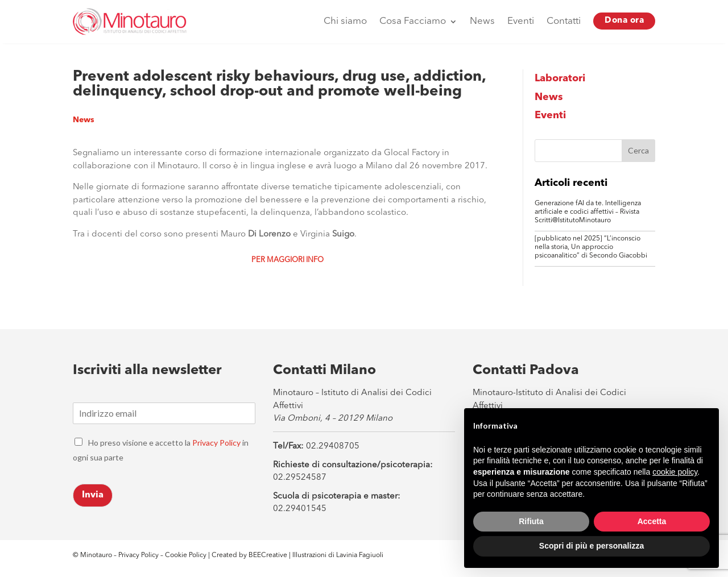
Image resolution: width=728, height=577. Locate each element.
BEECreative (267, 555)
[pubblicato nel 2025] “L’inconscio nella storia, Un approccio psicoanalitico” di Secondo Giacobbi (591, 247)
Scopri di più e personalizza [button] (591, 546)
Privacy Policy (216, 443)
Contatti (564, 21)
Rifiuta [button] (531, 521)
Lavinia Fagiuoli (360, 555)
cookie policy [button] (675, 472)
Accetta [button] (652, 521)
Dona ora (624, 21)
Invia (93, 495)
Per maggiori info (288, 260)
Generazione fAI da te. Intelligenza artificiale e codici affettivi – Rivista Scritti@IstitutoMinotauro (588, 212)
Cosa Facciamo (413, 21)
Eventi (521, 21)
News (482, 21)
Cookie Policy (187, 555)
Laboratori (560, 78)
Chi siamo (345, 21)
